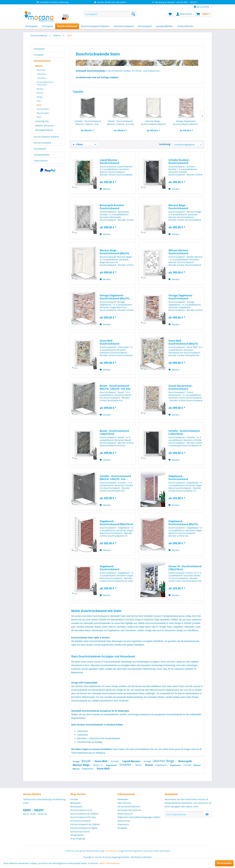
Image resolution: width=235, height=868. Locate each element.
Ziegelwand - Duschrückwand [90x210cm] (116, 523)
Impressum (123, 824)
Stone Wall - (102, 761)
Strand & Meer (43, 109)
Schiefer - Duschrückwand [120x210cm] (184, 432)
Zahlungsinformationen (129, 810)
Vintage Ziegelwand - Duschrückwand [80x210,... (186, 123)
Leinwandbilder (42, 155)
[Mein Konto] (184, 14)
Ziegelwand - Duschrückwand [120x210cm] (109, 568)
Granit (149, 765)
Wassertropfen (43, 113)
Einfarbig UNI (42, 121)
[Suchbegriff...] (110, 14)
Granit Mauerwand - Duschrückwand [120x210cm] (181, 387)
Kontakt (74, 799)
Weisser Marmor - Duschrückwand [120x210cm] (179, 252)
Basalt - (87, 761)
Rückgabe (122, 828)
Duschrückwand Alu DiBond (84, 814)
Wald (39, 117)
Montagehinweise (44, 130)
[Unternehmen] (185, 26)
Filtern (78, 144)
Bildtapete (75, 803)
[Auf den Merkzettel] (105, 189)
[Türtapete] (47, 26)
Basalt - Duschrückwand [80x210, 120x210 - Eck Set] (120, 123)
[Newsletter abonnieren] (207, 814)
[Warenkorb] (203, 14)
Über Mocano (124, 803)
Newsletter (123, 799)
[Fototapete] (31, 26)
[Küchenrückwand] (124, 26)
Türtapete (39, 55)
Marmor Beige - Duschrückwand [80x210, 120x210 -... (153, 123)
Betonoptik (185, 761)
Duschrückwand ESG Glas (83, 817)
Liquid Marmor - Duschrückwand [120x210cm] (109, 161)
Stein (39, 105)
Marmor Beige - (165, 761)
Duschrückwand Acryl (81, 810)
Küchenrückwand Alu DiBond (85, 824)
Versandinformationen (129, 807)
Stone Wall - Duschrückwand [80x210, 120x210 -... (183, 342)
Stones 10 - (99, 765)
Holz (39, 101)
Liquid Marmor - (132, 761)
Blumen (40, 93)
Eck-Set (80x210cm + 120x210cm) (45, 83)
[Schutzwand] (145, 26)
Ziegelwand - (112, 765)
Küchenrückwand (42, 143)
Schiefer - (116, 761)
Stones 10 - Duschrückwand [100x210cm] (185, 568)
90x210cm (41, 70)
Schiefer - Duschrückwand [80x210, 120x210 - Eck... (88, 123)
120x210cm (42, 78)
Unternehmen (41, 161)
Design (40, 97)
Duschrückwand (42, 61)
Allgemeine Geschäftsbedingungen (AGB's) (139, 817)
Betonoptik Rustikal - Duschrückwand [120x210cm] (112, 207)
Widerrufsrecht (125, 814)
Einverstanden (224, 863)
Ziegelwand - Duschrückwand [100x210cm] (178, 478)
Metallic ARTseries (44, 126)
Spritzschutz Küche (80, 832)
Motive (39, 66)
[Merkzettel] (170, 14)
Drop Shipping (78, 839)
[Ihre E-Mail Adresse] (184, 814)
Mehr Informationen (110, 863)
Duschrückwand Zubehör (46, 137)
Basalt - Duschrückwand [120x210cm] (114, 432)
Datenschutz (124, 821)
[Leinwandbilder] (164, 26)
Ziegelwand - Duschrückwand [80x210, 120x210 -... (183, 523)
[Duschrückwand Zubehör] (95, 26)
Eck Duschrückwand (80, 821)
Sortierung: (165, 144)
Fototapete (39, 49)
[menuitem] (110, 14)
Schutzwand (40, 149)
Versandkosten (111, 851)
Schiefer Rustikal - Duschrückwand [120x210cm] (179, 161)
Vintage (76, 761)
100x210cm (42, 74)
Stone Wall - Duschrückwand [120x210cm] (109, 342)
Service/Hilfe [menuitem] (202, 7)
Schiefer (188, 765)
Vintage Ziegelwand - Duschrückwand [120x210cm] (181, 297)
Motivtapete (76, 807)
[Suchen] (133, 14)
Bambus (40, 89)
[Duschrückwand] (67, 26)
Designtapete (77, 835)
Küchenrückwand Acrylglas (84, 828)
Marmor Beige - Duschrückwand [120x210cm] (178, 207)
